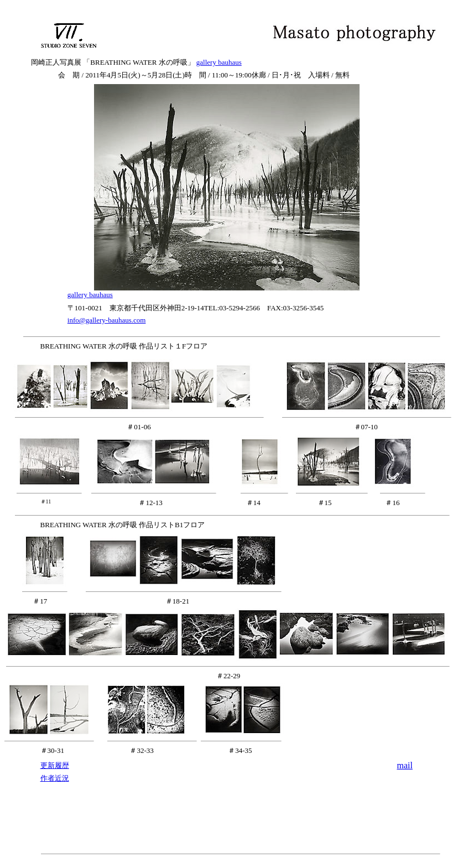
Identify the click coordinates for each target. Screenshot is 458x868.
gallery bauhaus (219, 62)
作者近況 (55, 778)
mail (404, 765)
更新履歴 (55, 765)
